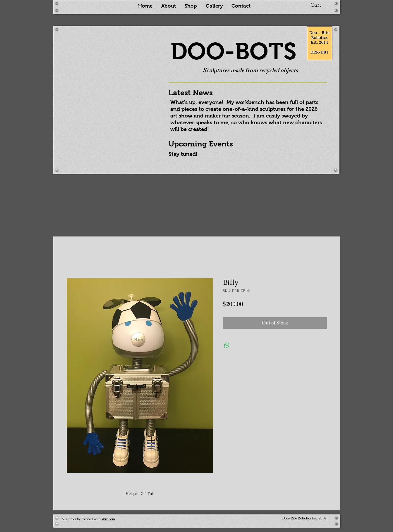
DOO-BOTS (234, 51)
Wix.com (108, 519)
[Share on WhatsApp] (227, 345)
